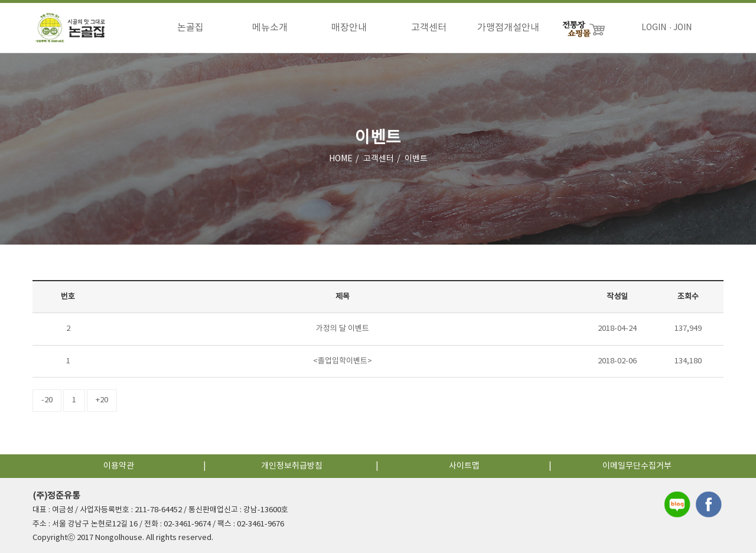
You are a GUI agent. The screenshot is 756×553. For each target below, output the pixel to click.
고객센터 (429, 28)
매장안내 (349, 28)
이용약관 (119, 466)
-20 (47, 400)
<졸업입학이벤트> (343, 361)
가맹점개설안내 (508, 28)
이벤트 (416, 159)
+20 (102, 400)
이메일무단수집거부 (637, 466)
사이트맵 (464, 466)
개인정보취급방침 (292, 466)
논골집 (190, 28)
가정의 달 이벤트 (343, 329)
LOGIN (654, 28)
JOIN (682, 28)
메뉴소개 (270, 28)
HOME (341, 159)
